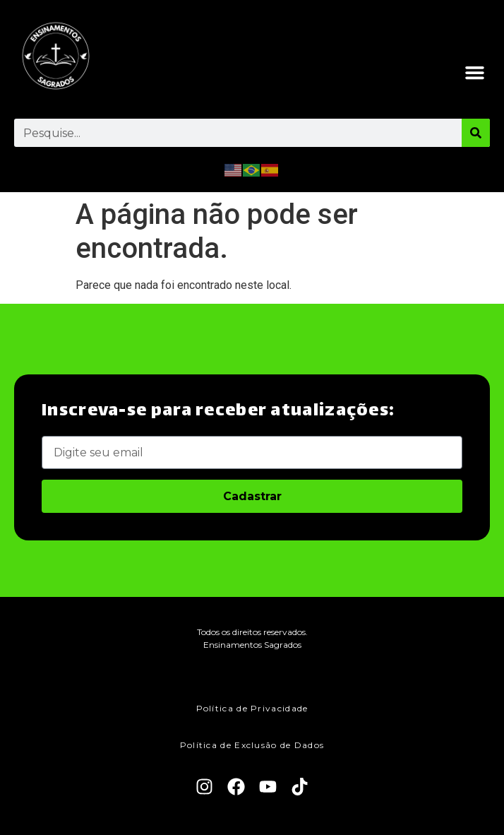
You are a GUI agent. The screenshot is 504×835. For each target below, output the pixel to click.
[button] (475, 73)
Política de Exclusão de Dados (252, 745)
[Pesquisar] (476, 133)
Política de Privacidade (252, 708)
